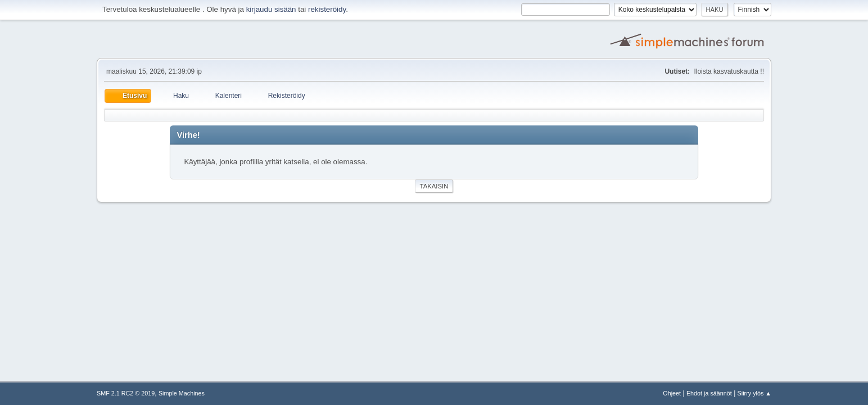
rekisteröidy (327, 9)
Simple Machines (182, 393)
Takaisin (434, 186)
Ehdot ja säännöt (709, 393)
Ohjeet (672, 393)
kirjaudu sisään (271, 9)
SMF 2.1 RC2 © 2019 (126, 393)
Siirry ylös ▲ (754, 393)
